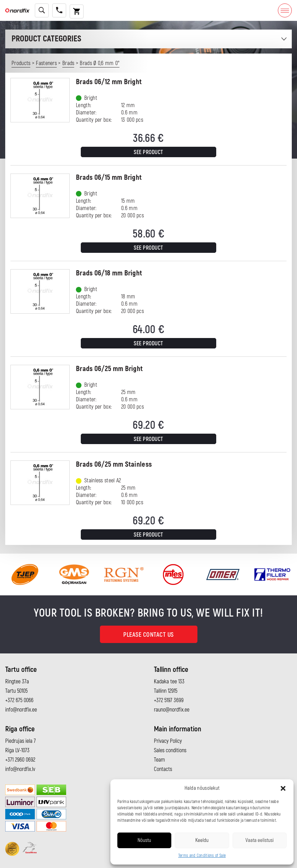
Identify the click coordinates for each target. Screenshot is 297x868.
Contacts (163, 769)
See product (148, 152)
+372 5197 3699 (169, 700)
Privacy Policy (168, 741)
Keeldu (202, 840)
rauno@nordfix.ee (172, 710)
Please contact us (148, 635)
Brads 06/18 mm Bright (109, 273)
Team (159, 760)
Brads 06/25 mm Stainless (114, 464)
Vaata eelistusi (260, 840)
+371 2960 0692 (20, 760)
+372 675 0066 (19, 700)
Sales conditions (170, 750)
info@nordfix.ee (21, 710)
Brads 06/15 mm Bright (109, 178)
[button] (283, 788)
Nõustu (144, 840)
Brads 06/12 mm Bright (109, 82)
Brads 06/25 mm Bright (109, 369)
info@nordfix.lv (20, 769)
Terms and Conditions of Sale (202, 856)
